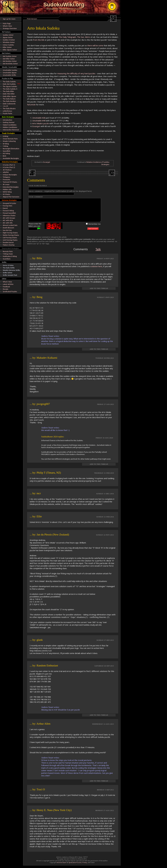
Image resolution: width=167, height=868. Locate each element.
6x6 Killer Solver (9, 59)
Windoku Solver (9, 42)
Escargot (36, 126)
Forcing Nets (7, 206)
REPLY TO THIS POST (73, 394)
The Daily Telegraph (67, 37)
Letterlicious (7, 111)
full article (31, 105)
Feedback (6, 287)
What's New (7, 26)
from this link (39, 40)
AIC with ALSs (8, 220)
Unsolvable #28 (39, 118)
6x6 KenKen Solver (10, 61)
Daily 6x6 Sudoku (9, 84)
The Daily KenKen (9, 101)
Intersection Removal (11, 130)
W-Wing (6, 144)
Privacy (85, 862)
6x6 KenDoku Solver (10, 64)
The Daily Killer (8, 91)
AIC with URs (8, 223)
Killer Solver (7, 47)
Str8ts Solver (8, 273)
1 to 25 (5, 106)
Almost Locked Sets (10, 225)
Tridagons (6, 177)
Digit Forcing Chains (10, 233)
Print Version (32, 19)
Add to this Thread (99, 288)
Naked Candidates (10, 125)
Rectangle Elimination (11, 149)
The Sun (80, 37)
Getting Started (8, 122)
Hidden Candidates (10, 127)
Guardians (7, 259)
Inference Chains (9, 215)
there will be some (95, 45)
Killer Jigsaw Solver (10, 50)
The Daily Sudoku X (10, 89)
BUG (4, 156)
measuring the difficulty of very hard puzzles (76, 73)
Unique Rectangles (10, 175)
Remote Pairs (8, 251)
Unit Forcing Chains (10, 240)
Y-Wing (5, 146)
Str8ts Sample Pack (10, 275)
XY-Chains (6, 194)
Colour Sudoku (8, 45)
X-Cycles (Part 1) (9, 165)
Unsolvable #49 (39, 121)
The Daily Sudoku (9, 82)
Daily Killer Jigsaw (9, 96)
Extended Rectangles (11, 187)
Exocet (5, 208)
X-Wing (5, 136)
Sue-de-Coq (7, 230)
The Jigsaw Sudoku (10, 86)
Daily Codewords (9, 104)
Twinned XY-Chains (10, 182)
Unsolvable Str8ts (9, 75)
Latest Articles (8, 284)
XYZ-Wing (6, 153)
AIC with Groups (9, 218)
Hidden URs (7, 189)
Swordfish (6, 151)
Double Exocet (8, 242)
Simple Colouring (9, 141)
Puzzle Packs (7, 113)
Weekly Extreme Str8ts (11, 270)
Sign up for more (9, 19)
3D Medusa (7, 170)
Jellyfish (6, 172)
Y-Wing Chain (8, 254)
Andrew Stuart (62, 862)
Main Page (7, 23)
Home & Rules (8, 265)
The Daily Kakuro (9, 99)
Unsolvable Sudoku (10, 70)
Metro (88, 37)
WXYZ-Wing (7, 192)
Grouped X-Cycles (9, 203)
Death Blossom (8, 228)
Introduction (7, 120)
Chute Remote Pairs (10, 139)
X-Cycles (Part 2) (9, 167)
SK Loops (6, 184)
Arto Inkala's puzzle (41, 123)
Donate (5, 289)
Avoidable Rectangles (11, 158)
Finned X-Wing (8, 211)
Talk (98, 249)
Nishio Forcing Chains (11, 235)
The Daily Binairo (9, 108)
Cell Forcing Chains (10, 238)
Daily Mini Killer (9, 94)
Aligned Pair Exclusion (11, 197)
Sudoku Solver (8, 35)
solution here (97, 266)
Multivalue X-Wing (10, 256)
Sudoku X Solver (9, 40)
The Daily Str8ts (9, 268)
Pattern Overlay (9, 245)
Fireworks (6, 180)
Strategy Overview (10, 28)
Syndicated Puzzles (10, 291)
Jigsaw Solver (8, 37)
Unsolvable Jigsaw (10, 73)
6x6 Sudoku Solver (10, 56)
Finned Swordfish (9, 213)
